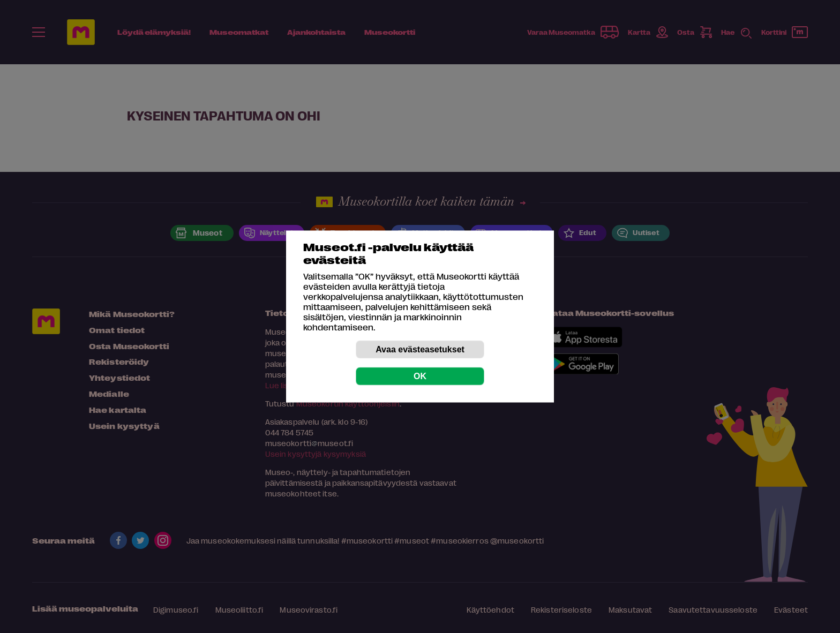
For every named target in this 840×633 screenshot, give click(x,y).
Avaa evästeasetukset (420, 349)
